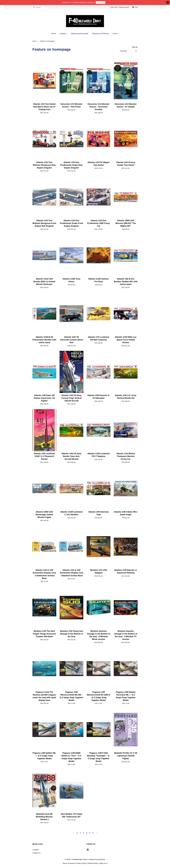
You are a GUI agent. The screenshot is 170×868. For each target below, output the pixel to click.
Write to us (103, 863)
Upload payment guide (80, 34)
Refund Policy (93, 863)
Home (54, 34)
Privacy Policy (81, 863)
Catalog (63, 34)
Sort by (135, 47)
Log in (112, 7)
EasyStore (102, 859)
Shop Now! (101, 2)
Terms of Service (69, 863)
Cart (136, 7)
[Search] (39, 7)
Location (36, 850)
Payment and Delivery (101, 34)
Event (116, 34)
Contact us (36, 853)
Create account (124, 7)
